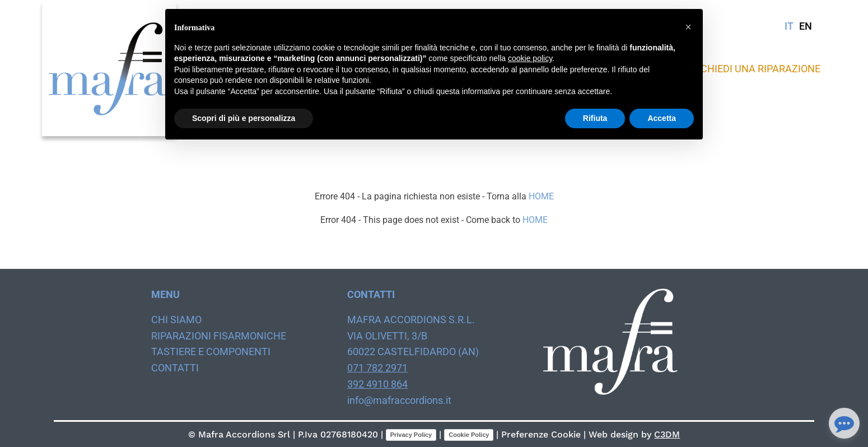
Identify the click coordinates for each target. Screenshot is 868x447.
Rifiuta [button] (595, 118)
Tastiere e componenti (211, 351)
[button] (688, 27)
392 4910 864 (377, 384)
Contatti (175, 368)
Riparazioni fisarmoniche (219, 336)
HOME (541, 196)
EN (806, 26)
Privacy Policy (411, 435)
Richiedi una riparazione (756, 69)
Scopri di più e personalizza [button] (244, 118)
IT (789, 26)
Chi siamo (176, 320)
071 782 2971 (377, 368)
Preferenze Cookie (541, 434)
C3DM (667, 434)
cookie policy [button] (530, 58)
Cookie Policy (469, 435)
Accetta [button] (662, 118)
